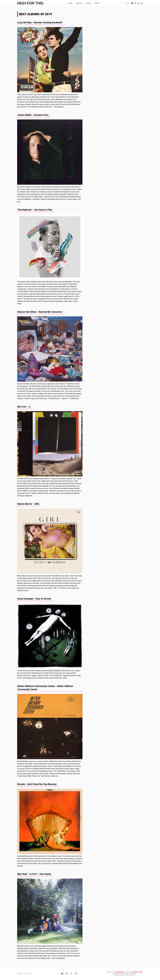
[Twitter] (139, 3)
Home (70, 3)
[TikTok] (142, 3)
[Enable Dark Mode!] (127, 3)
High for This (30, 3)
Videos (97, 3)
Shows (88, 3)
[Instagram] (135, 3)
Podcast (79, 3)
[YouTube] (132, 3)
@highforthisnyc (120, 972)
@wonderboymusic (137, 972)
